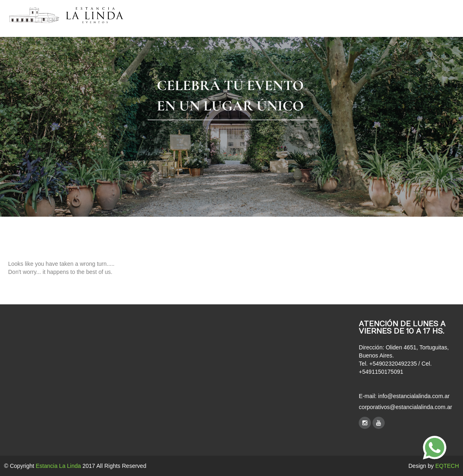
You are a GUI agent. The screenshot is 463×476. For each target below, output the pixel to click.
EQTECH (447, 466)
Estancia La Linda (58, 466)
